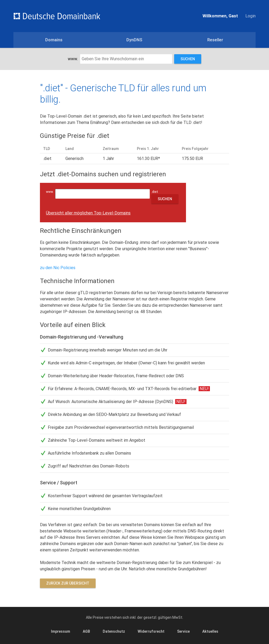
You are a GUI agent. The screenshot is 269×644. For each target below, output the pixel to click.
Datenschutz (114, 631)
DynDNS (134, 40)
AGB (86, 631)
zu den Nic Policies (58, 268)
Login (250, 16)
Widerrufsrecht (151, 631)
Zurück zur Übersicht (68, 583)
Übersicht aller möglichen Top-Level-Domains (88, 213)
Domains (54, 40)
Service (183, 631)
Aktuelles (210, 631)
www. (73, 59)
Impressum (61, 631)
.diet (156, 192)
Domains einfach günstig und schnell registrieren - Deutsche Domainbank (57, 16)
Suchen (188, 59)
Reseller (215, 40)
